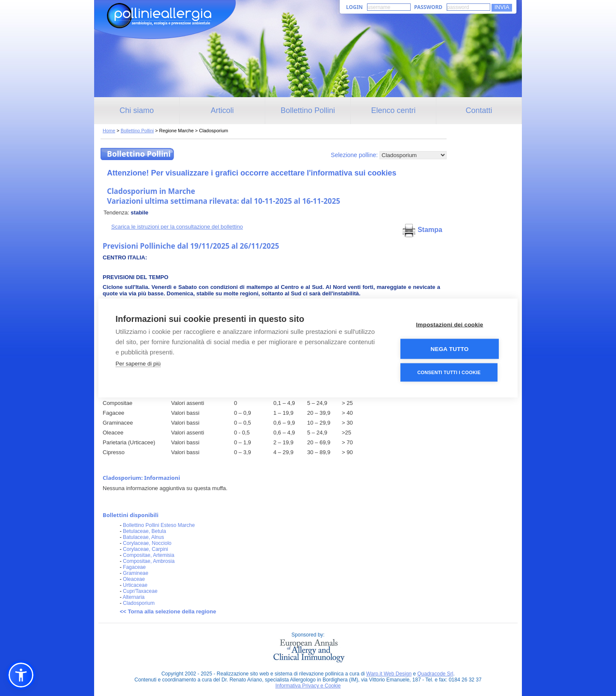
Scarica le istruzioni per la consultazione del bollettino (177, 227)
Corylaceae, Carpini (145, 549)
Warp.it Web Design (389, 674)
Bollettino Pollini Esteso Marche (159, 525)
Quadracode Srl (435, 674)
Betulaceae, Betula (144, 531)
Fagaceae (134, 567)
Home (109, 131)
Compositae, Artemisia (148, 555)
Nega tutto (450, 349)
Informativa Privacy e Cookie (308, 686)
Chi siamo (136, 110)
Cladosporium (139, 603)
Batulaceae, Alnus (143, 537)
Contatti (479, 110)
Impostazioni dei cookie (450, 325)
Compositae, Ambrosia (149, 561)
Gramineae (135, 573)
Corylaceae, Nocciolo (147, 543)
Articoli (222, 110)
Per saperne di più (138, 364)
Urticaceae (135, 585)
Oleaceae (134, 579)
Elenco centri (393, 110)
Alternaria (134, 597)
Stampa (422, 230)
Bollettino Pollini (308, 110)
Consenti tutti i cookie (449, 372)
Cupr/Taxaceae (140, 591)
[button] (21, 675)
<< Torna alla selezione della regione (168, 611)
